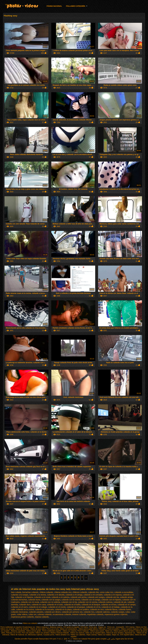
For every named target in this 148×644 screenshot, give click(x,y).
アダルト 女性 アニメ (65, 639)
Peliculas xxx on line (13, 633)
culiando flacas (111, 609)
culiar (128, 612)
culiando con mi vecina (88, 602)
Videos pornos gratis (34, 631)
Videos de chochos (22, 629)
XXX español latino (127, 635)
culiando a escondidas (124, 592)
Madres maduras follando (60, 633)
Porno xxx (111, 627)
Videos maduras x (42, 627)
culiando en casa (39, 605)
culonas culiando (44, 614)
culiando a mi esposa (113, 595)
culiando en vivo (97, 609)
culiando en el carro (19, 607)
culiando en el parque (76, 607)
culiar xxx (32, 614)
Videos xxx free (141, 627)
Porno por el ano (53, 629)
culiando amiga (126, 597)
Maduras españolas (18, 631)
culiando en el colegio (38, 607)
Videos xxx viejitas (104, 635)
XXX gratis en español (71, 627)
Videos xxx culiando (12, 5)
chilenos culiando (80, 592)
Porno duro (93, 627)
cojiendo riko (94, 592)
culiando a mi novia (42, 597)
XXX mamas (130, 627)
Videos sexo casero (97, 631)
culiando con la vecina (71, 600)
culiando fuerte (125, 609)
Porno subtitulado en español (11, 627)
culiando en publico (81, 609)
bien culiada (16, 592)
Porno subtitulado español (52, 631)
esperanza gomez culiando (23, 617)
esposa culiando (42, 617)
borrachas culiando (30, 592)
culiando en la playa (63, 609)
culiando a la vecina (38, 595)
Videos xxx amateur (43, 633)
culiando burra (34, 600)
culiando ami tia (112, 597)
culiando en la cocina (25, 609)
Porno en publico (114, 629)
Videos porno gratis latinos (88, 629)
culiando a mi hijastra (24, 597)
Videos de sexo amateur (115, 633)
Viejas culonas (91, 635)
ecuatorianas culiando (62, 614)
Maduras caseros (56, 627)
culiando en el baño (72, 605)
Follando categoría (76, 6)
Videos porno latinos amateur (124, 631)
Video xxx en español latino (95, 633)
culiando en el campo (127, 605)
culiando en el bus (109, 605)
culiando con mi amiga (91, 600)
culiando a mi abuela (56, 595)
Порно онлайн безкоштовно (38, 639)
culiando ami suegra (96, 597)
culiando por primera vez (72, 612)
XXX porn (53, 639)
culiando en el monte (57, 607)
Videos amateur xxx (62, 635)
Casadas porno (49, 635)
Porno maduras (83, 631)
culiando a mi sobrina (60, 597)
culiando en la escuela (44, 609)
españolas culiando (95, 614)
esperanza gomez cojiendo (116, 614)
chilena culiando (46, 592)
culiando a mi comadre (93, 595)
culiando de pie (120, 602)
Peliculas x (102, 629)
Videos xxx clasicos (77, 633)
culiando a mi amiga (74, 595)
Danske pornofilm (21, 639)
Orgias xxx (102, 627)
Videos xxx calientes (78, 635)
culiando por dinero (53, 612)
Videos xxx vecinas (7, 629)
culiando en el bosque (91, 605)
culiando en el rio (93, 607)
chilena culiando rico (63, 592)
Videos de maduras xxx (19, 635)
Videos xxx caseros (70, 631)
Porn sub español (28, 633)
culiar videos (22, 614)
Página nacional (54, 6)
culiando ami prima (78, 597)
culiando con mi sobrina (50, 602)
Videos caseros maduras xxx (131, 629)
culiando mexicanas (20, 612)
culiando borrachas (19, 600)
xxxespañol (120, 627)
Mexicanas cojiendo (35, 635)
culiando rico (89, 612)
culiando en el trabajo (111, 607)
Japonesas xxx (130, 633)
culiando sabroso (103, 612)
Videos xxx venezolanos (69, 629)
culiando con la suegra (51, 600)
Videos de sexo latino (38, 629)
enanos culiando (79, 614)
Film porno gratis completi (97, 639)
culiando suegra (118, 612)
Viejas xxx (115, 635)
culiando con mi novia (30, 602)
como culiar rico (107, 592)
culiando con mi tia (69, 602)
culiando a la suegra (20, 595)
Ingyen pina (120, 639)
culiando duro (25, 605)
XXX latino (84, 627)
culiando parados (36, 612)
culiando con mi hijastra (111, 600)
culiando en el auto (55, 605)
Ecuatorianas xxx (29, 627)
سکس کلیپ (111, 639)
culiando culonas (105, 602)
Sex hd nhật (129, 639)
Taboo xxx (109, 631)
